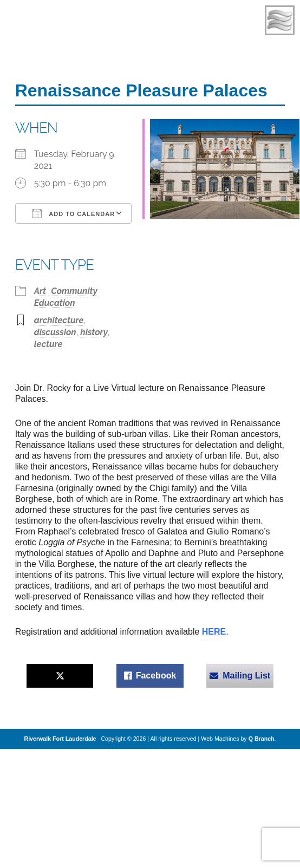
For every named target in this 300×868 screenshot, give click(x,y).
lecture (48, 344)
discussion (55, 332)
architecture (59, 320)
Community (74, 291)
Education (55, 303)
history (94, 332)
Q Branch (262, 739)
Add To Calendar (73, 213)
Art (40, 291)
